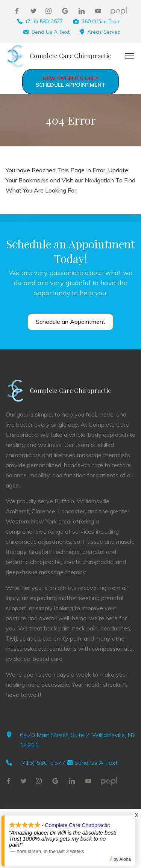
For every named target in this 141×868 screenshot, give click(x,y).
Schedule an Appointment (70, 322)
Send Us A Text (51, 32)
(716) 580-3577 (44, 21)
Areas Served (104, 32)
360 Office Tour (101, 21)
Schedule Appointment (70, 82)
